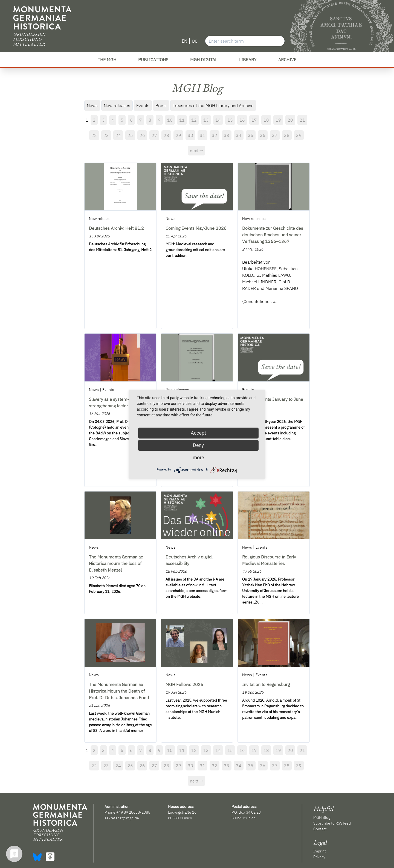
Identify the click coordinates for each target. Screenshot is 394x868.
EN (184, 41)
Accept (198, 433)
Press (161, 105)
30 (190, 135)
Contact (320, 829)
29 (178, 135)
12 (194, 120)
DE (195, 41)
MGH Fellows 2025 (184, 684)
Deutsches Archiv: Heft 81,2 (116, 228)
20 (290, 120)
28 (166, 135)
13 (206, 120)
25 (130, 135)
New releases (117, 105)
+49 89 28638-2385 (133, 812)
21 (302, 120)
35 (251, 135)
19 (278, 120)
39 (299, 135)
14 (218, 120)
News (92, 105)
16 (242, 120)
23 (106, 135)
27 (154, 135)
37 (275, 135)
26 (142, 135)
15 (230, 120)
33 (227, 135)
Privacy (319, 857)
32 (215, 135)
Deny (198, 445)
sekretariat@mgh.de (122, 818)
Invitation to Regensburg (266, 684)
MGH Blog (322, 817)
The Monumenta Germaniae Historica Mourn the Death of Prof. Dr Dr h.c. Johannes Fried (119, 691)
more (198, 457)
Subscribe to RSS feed (332, 823)
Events (143, 105)
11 (182, 120)
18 (266, 120)
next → (196, 151)
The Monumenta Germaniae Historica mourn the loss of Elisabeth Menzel (116, 563)
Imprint (320, 851)
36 (263, 135)
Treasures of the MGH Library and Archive (213, 105)
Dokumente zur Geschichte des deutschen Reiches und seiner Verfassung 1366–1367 (273, 235)
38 (287, 135)
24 (118, 135)
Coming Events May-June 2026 (196, 228)
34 (239, 135)
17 (254, 120)
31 (202, 135)
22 (94, 135)
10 (170, 120)
